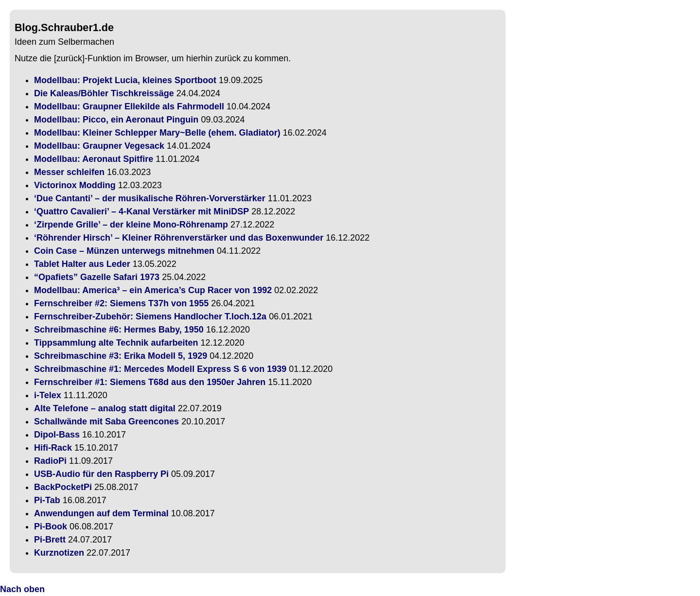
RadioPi (50, 461)
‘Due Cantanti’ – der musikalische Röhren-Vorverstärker (150, 198)
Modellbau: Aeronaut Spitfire (94, 159)
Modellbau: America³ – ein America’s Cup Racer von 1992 (153, 290)
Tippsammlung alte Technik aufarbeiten (116, 343)
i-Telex (48, 395)
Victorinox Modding (75, 185)
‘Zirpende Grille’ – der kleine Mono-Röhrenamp (131, 225)
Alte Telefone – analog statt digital (105, 408)
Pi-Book (51, 526)
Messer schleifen (69, 172)
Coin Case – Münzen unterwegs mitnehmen (124, 251)
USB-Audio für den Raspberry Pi (101, 474)
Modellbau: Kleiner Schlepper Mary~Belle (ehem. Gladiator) (157, 133)
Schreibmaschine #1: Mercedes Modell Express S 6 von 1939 (160, 369)
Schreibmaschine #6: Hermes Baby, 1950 (119, 330)
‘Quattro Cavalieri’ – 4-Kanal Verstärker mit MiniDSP (141, 211)
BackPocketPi (63, 487)
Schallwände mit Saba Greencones (106, 421)
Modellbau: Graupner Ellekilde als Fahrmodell (129, 106)
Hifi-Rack (53, 448)
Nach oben (22, 589)
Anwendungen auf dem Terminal (101, 513)
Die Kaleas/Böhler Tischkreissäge (104, 93)
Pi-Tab (47, 500)
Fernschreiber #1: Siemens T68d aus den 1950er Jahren (150, 382)
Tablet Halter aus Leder (82, 264)
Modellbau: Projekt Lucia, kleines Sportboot (125, 80)
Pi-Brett (50, 540)
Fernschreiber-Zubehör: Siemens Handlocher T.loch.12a (150, 316)
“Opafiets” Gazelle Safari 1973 (97, 277)
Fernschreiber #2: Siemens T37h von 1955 (121, 303)
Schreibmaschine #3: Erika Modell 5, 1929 (121, 356)
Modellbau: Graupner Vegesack (99, 146)
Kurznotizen (59, 553)
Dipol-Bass (57, 435)
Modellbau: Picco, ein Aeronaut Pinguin (116, 120)
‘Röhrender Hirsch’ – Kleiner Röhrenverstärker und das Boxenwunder (179, 238)
